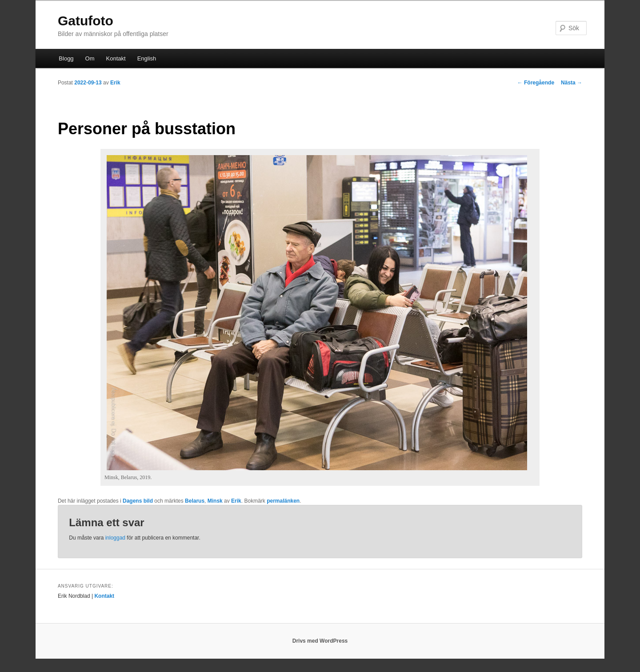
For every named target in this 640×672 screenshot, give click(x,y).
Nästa (572, 83)
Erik (115, 83)
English (147, 58)
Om (90, 58)
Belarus (195, 501)
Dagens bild (138, 501)
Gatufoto (86, 21)
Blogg (66, 58)
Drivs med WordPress (320, 641)
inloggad (115, 538)
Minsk (215, 501)
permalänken (283, 501)
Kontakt (116, 58)
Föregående (536, 83)
